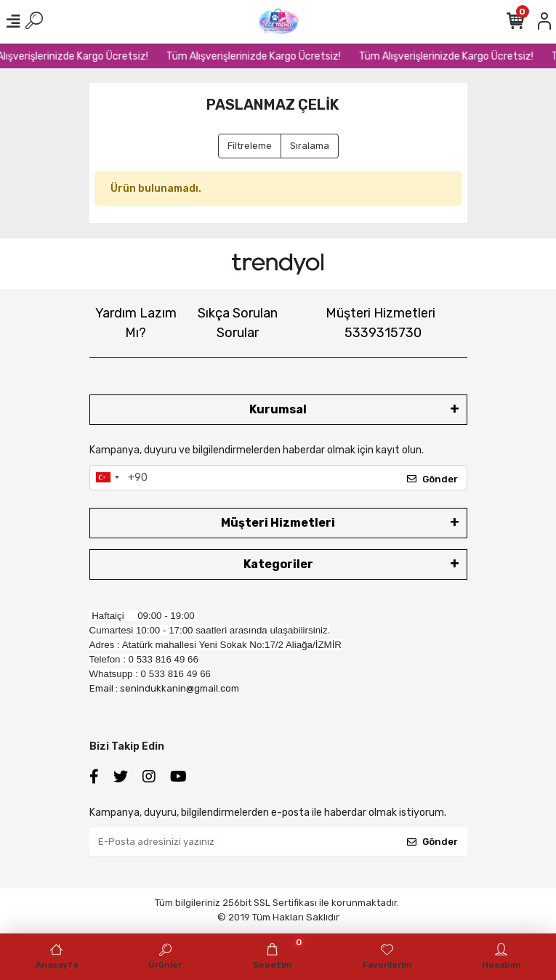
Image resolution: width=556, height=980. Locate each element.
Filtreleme (250, 146)
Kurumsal (278, 409)
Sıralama (310, 146)
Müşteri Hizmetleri (380, 323)
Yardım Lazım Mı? (136, 323)
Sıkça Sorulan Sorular (238, 323)
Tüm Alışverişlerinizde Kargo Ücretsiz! (260, 56)
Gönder (432, 479)
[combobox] (107, 478)
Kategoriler (278, 564)
